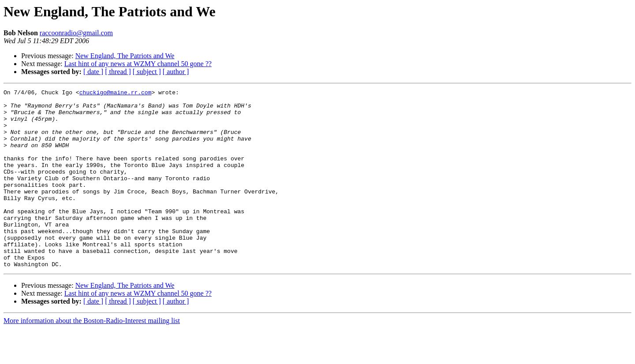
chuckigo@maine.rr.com (116, 93)
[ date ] (93, 72)
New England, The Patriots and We (125, 56)
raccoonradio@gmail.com (76, 33)
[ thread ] (118, 72)
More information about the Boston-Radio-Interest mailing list (92, 356)
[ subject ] (147, 72)
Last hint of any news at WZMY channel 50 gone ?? (138, 64)
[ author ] (176, 72)
